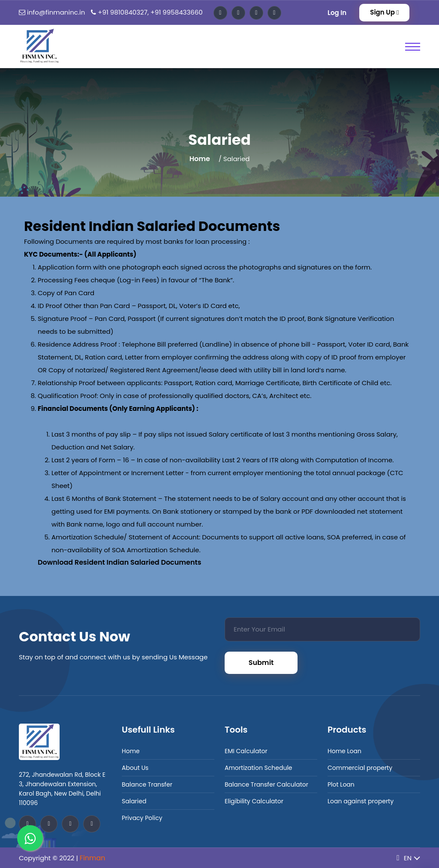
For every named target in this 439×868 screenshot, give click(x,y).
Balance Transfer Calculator (266, 784)
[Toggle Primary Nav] (413, 47)
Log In (337, 13)
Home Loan (344, 751)
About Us (135, 768)
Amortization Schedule (259, 768)
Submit (261, 663)
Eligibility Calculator (254, 801)
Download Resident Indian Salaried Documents (119, 562)
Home (200, 159)
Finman (93, 858)
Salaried (134, 801)
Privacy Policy (142, 818)
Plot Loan (341, 784)
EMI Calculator (246, 751)
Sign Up (384, 12)
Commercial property (360, 768)
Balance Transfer (147, 784)
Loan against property (361, 801)
